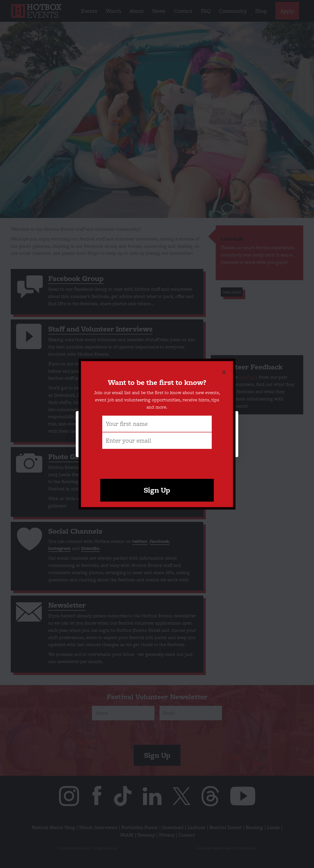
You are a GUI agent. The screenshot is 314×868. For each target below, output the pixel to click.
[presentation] (157, 460)
